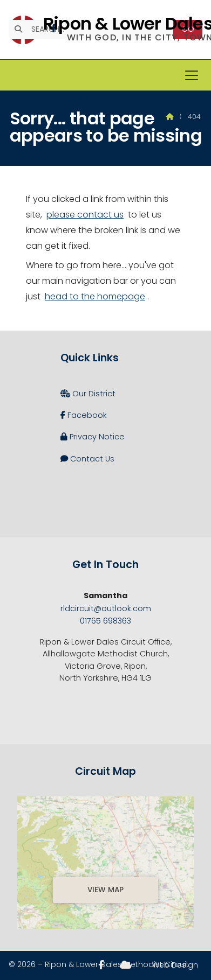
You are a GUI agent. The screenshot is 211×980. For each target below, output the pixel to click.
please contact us (85, 215)
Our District (88, 394)
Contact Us (87, 459)
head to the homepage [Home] (95, 296)
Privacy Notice (93, 437)
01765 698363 (105, 621)
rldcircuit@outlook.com (106, 608)
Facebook (84, 415)
